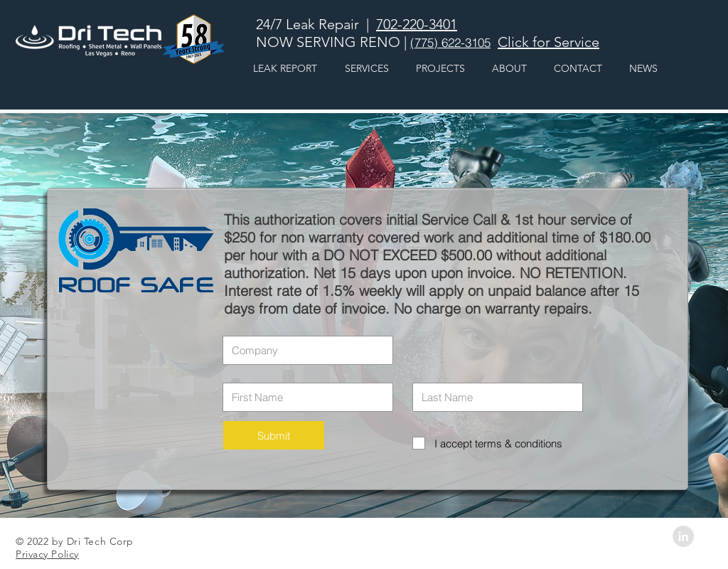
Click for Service (548, 42)
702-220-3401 (417, 24)
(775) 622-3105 (450, 42)
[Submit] (274, 435)
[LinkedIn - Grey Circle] (683, 536)
